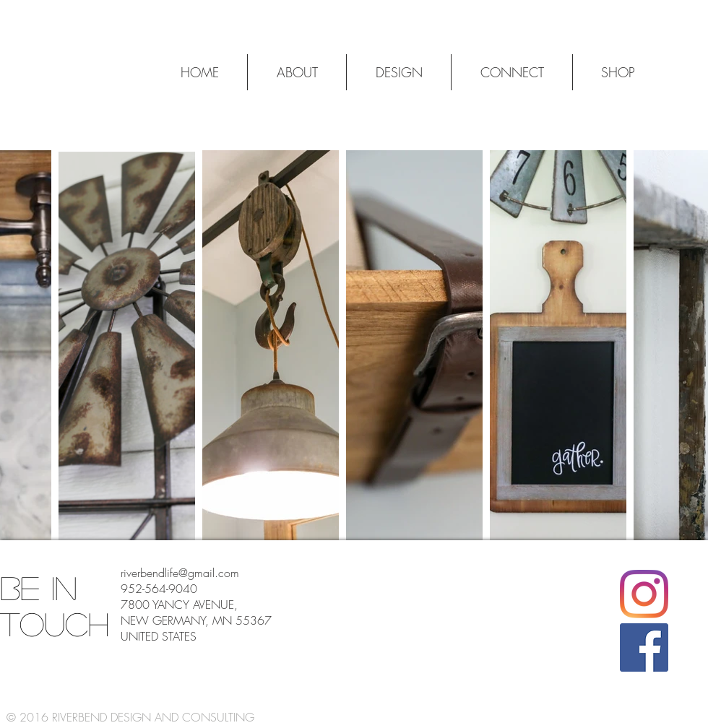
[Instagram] (644, 594)
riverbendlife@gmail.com (180, 573)
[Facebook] (644, 647)
